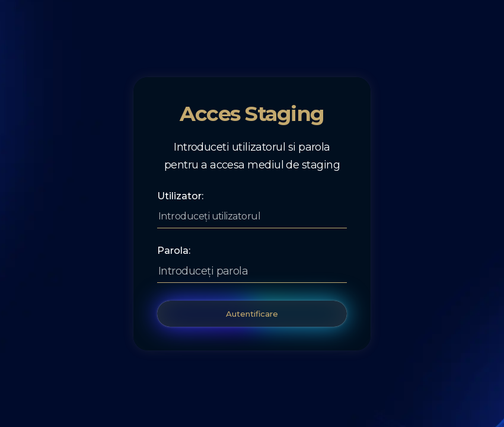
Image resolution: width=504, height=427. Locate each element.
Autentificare (252, 314)
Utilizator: (180, 196)
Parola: (174, 251)
